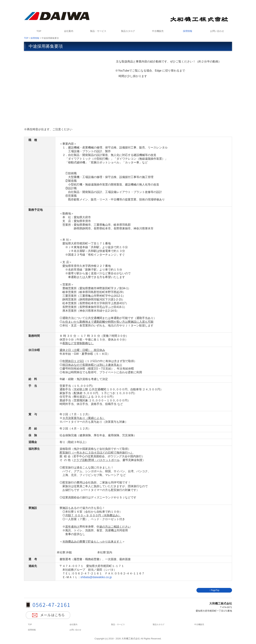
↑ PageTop (214, 590)
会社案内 (69, 31)
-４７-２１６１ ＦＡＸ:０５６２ (104, 573)
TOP (39, 31)
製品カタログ (128, 31)
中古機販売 (158, 31)
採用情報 (188, 31)
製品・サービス (98, 31)
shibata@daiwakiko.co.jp (96, 577)
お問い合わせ (217, 31)
